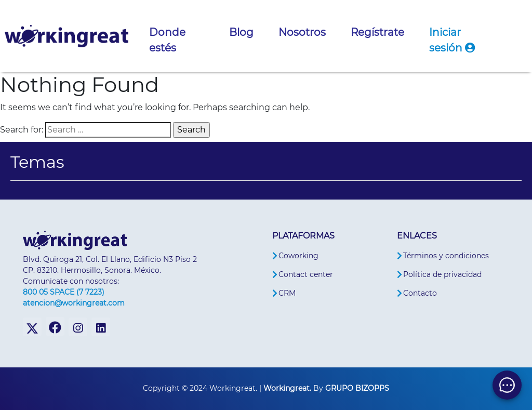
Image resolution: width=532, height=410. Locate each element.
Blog (241, 32)
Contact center (306, 274)
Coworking (298, 256)
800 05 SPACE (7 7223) (64, 292)
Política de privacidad (442, 274)
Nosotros (302, 32)
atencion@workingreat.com (74, 303)
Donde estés (167, 40)
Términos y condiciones (446, 256)
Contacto (420, 293)
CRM (287, 293)
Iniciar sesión (452, 40)
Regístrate (377, 32)
